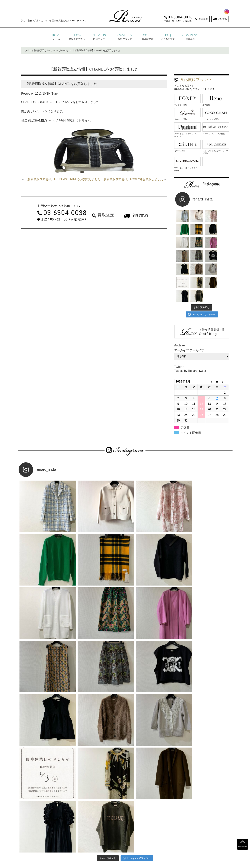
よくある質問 (90, 840)
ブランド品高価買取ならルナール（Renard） (47, 50)
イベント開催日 (191, 406)
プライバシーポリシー (113, 840)
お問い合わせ (149, 840)
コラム (163, 840)
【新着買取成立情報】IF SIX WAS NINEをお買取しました (63, 179)
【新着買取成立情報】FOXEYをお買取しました (132, 179)
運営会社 (133, 840)
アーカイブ (197, 324)
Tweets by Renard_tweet (190, 344)
